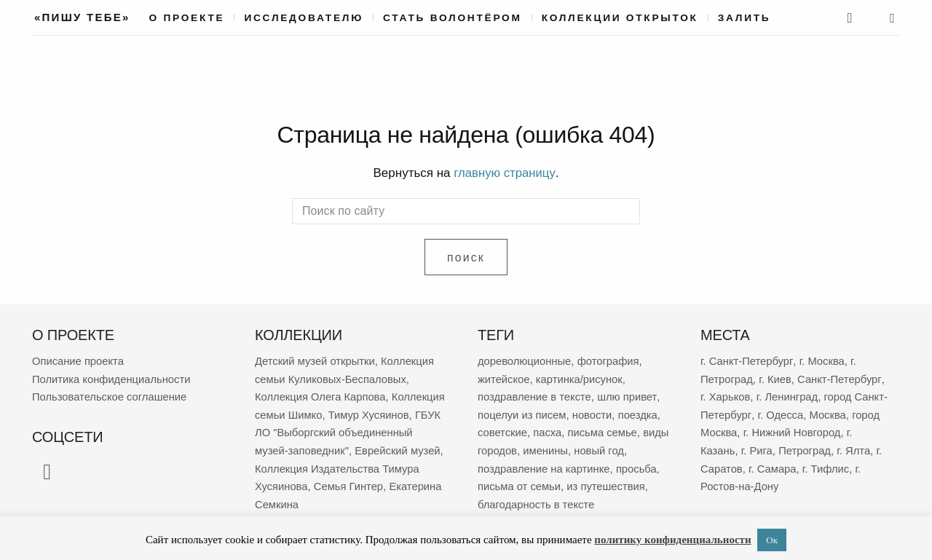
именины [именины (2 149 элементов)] (576, 447)
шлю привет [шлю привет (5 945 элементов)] (629, 395)
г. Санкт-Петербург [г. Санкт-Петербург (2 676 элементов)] (747, 360)
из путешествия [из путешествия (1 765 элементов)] (608, 482)
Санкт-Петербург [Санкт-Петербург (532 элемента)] (841, 378)
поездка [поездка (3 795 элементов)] (640, 413)
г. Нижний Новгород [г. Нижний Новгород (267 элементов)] (794, 430)
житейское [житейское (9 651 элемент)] (504, 378)
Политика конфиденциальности (112, 378)
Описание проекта (79, 360)
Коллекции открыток (620, 18)
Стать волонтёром (453, 18)
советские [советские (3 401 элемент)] (503, 430)
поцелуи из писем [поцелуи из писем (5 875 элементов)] (523, 413)
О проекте (187, 18)
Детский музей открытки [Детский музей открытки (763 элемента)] (316, 360)
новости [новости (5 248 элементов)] (594, 413)
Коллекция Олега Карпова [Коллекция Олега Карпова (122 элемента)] (321, 395)
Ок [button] (772, 540)
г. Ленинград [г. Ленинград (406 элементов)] (789, 395)
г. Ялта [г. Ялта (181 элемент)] (856, 447)
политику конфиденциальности (672, 540)
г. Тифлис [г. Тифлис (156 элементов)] (828, 465)
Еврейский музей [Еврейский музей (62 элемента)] (298, 465)
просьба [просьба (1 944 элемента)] (639, 465)
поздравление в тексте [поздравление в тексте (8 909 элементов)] (536, 395)
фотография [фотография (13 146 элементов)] (610, 360)
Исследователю (304, 18)
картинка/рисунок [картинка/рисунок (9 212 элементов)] (581, 378)
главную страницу (505, 173)
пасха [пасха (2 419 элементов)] (548, 430)
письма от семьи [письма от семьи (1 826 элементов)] (520, 482)
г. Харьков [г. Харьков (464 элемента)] (726, 395)
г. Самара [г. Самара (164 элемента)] (774, 465)
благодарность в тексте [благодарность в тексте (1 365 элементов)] (537, 500)
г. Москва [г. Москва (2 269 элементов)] (822, 360)
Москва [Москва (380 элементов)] (828, 413)
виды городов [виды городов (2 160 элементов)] (512, 447)
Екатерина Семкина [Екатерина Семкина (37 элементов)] (382, 500)
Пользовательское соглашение (111, 395)
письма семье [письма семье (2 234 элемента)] (604, 430)
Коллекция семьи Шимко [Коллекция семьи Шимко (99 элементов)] (317, 413)
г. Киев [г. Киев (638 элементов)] (776, 378)
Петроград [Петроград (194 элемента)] (806, 447)
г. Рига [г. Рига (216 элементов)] (758, 447)
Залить (745, 18)
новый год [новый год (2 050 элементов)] (630, 447)
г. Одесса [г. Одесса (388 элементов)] (781, 413)
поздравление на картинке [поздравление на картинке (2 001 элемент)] (545, 465)
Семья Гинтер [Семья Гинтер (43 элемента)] (290, 500)
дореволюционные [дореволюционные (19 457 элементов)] (525, 360)
